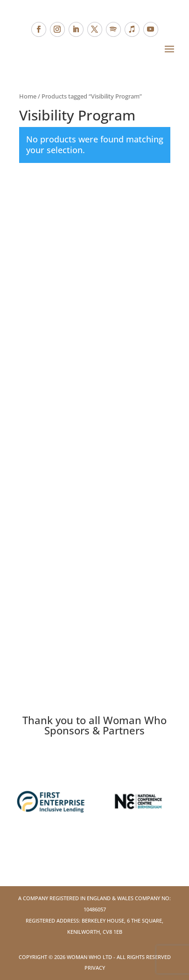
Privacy (95, 968)
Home (28, 96)
